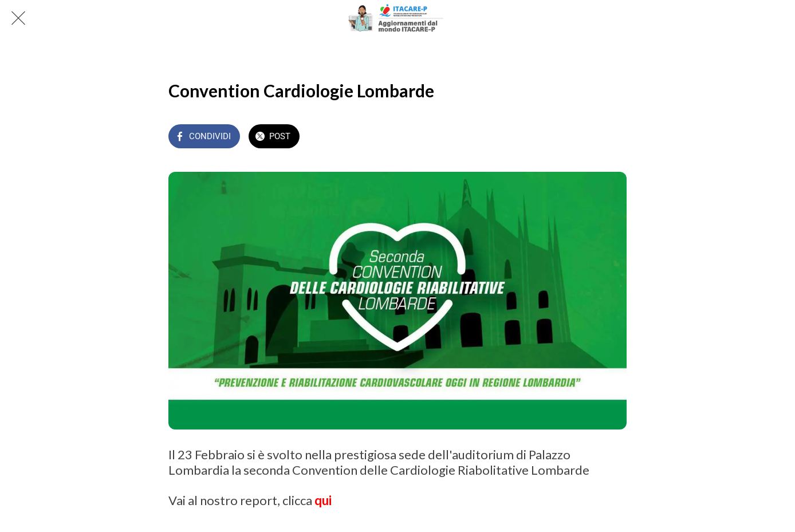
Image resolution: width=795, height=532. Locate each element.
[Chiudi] (18, 18)
